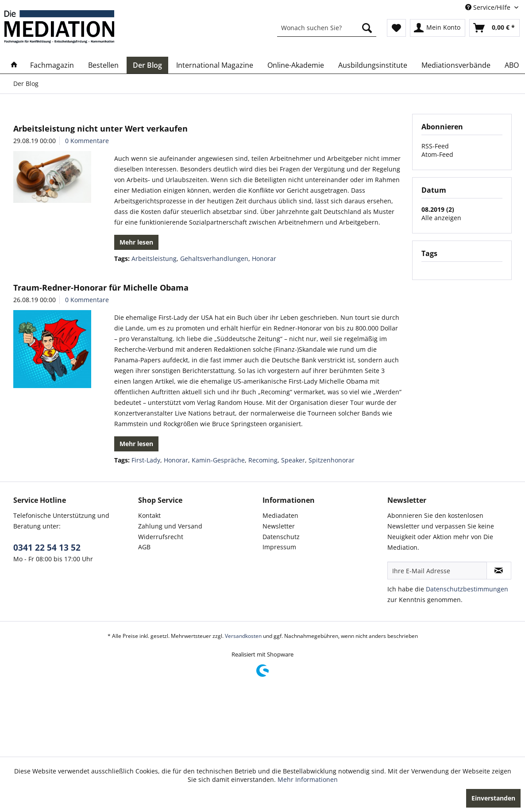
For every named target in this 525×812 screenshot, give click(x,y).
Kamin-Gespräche (218, 460)
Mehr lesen (136, 242)
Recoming (263, 460)
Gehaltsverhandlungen (214, 258)
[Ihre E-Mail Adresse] (437, 571)
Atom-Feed (437, 154)
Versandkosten (243, 636)
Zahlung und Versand (170, 526)
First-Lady (146, 460)
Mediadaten (280, 515)
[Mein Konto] (438, 28)
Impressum (279, 547)
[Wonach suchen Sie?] (327, 28)
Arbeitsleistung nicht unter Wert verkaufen (100, 128)
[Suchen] (367, 28)
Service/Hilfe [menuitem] (489, 7)
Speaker (293, 460)
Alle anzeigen (441, 218)
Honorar (264, 258)
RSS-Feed (435, 146)
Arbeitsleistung (154, 258)
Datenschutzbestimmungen (467, 589)
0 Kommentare (87, 141)
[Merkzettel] (396, 28)
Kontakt (149, 515)
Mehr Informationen (308, 779)
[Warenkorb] (494, 28)
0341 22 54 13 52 (47, 548)
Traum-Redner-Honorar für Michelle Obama (101, 288)
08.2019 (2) (438, 209)
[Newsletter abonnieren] (499, 571)
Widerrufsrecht (161, 537)
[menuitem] (327, 28)
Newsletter (279, 526)
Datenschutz (281, 537)
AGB (144, 547)
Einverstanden (493, 798)
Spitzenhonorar (332, 460)
